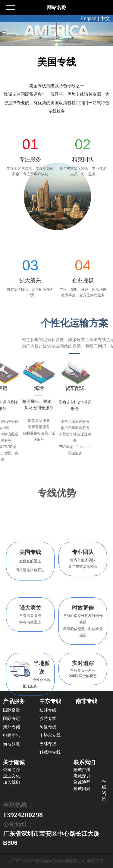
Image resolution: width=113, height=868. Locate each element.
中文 (105, 19)
